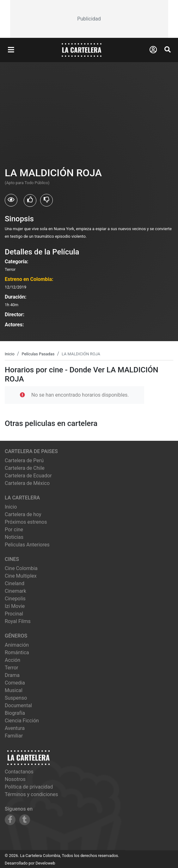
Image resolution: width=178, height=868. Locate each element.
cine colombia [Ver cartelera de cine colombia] (21, 568)
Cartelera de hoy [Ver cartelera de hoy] (23, 514)
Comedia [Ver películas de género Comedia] (15, 683)
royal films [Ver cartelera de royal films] (18, 621)
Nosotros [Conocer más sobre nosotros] (15, 779)
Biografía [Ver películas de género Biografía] (15, 713)
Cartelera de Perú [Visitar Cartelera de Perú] (24, 460)
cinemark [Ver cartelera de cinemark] (15, 591)
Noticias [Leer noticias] (14, 537)
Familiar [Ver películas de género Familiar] (14, 736)
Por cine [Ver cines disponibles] (14, 530)
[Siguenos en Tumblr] (25, 820)
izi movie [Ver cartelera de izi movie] (15, 606)
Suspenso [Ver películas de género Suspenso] (16, 698)
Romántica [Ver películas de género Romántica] (17, 652)
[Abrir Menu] (11, 50)
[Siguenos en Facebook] (10, 820)
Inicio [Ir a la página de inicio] (11, 507)
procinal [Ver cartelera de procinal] (14, 614)
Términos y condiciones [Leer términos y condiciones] (31, 794)
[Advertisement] (89, 19)
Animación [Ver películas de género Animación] (17, 645)
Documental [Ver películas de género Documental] (18, 705)
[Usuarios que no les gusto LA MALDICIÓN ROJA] (46, 200)
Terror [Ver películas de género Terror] (12, 668)
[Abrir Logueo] (153, 50)
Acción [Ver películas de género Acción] (12, 660)
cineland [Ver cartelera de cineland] (15, 583)
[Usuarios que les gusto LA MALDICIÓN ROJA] (30, 201)
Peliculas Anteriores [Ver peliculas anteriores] (27, 545)
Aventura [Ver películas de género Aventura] (15, 728)
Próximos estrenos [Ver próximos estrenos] (26, 522)
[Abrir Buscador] (168, 50)
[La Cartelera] (82, 50)
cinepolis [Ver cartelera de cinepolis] (15, 599)
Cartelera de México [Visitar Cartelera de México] (27, 483)
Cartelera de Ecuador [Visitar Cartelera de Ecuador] (28, 476)
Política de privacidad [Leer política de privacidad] (29, 787)
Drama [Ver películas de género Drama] (12, 675)
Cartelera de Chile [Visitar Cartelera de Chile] (25, 468)
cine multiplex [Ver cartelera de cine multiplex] (21, 576)
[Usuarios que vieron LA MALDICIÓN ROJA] (11, 200)
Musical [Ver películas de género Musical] (14, 690)
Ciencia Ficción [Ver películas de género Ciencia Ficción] (22, 721)
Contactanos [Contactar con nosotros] (19, 772)
